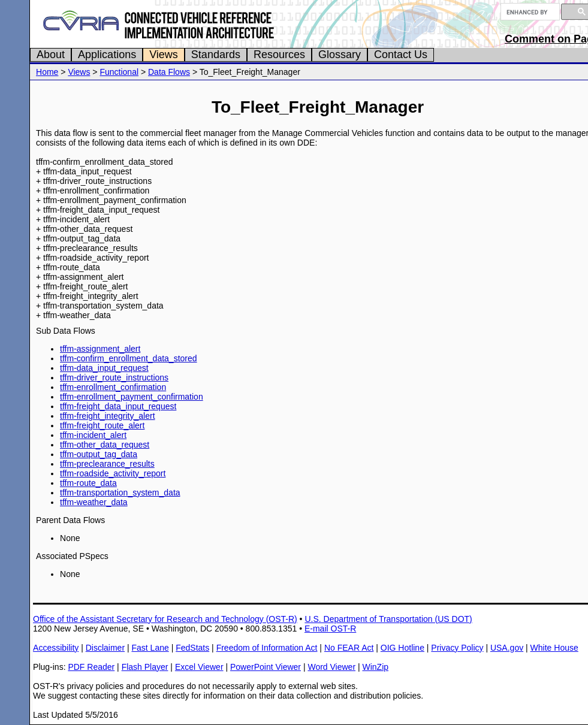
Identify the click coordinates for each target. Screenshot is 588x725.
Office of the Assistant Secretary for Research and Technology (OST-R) (165, 619)
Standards (216, 55)
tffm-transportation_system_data (120, 493)
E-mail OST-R (330, 629)
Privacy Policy (457, 648)
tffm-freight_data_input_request (118, 406)
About (51, 55)
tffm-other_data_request (105, 445)
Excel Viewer (199, 667)
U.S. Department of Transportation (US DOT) (388, 619)
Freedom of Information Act (267, 648)
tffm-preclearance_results (107, 464)
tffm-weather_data (94, 502)
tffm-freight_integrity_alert (107, 416)
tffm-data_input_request (104, 368)
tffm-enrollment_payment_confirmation (132, 397)
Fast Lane (150, 648)
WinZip (375, 667)
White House (554, 648)
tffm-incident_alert (93, 435)
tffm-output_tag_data (99, 454)
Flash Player (145, 667)
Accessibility (56, 648)
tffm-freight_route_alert (102, 425)
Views (164, 55)
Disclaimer (105, 648)
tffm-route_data (88, 483)
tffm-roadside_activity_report (113, 473)
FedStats (192, 648)
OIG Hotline (402, 648)
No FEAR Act (349, 648)
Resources (279, 55)
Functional (119, 72)
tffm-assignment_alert (100, 349)
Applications (107, 55)
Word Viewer (331, 667)
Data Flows (169, 72)
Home (47, 72)
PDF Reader (91, 667)
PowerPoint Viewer (266, 667)
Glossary (340, 55)
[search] (529, 12)
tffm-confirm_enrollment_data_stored (129, 358)
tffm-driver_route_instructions (114, 377)
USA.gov (507, 648)
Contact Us (401, 55)
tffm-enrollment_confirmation (113, 387)
